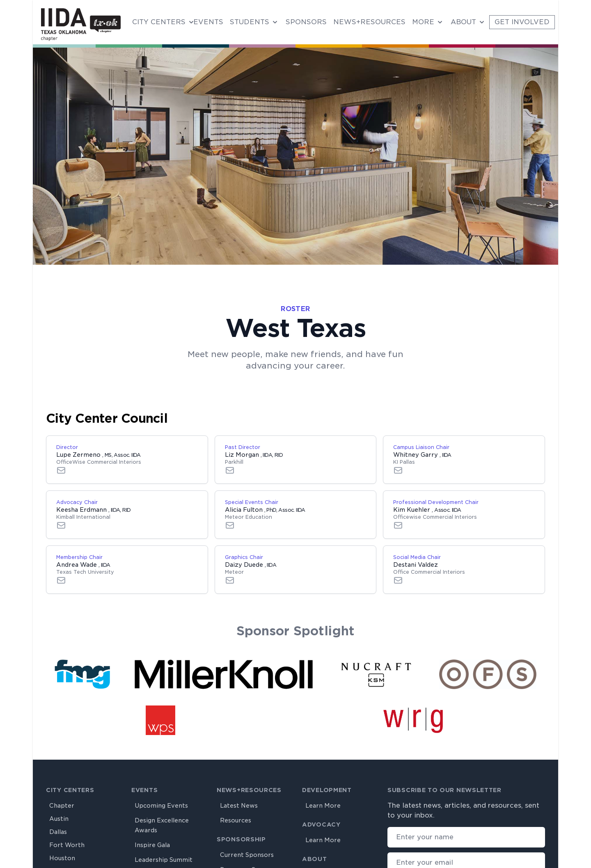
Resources (236, 820)
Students (250, 22)
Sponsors (306, 22)
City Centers (159, 22)
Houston (62, 858)
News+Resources (369, 22)
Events (208, 22)
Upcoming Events (161, 806)
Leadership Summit (164, 860)
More (423, 22)
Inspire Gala (152, 845)
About (463, 22)
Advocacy (321, 824)
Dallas (58, 832)
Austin (59, 819)
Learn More (323, 806)
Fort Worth (67, 845)
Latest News (239, 806)
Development (327, 790)
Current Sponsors (247, 855)
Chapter (62, 806)
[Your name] (466, 837)
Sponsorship (241, 839)
